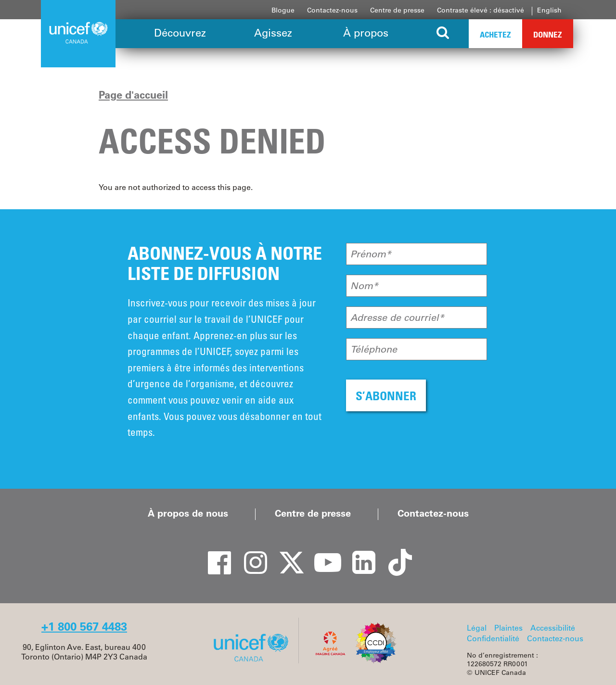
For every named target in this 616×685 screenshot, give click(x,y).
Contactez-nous (332, 10)
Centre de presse (397, 10)
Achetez (495, 34)
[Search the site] (443, 34)
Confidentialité (493, 638)
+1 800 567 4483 (84, 627)
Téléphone (374, 349)
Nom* (364, 286)
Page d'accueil (133, 95)
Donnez (548, 34)
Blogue (283, 10)
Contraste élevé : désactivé (481, 10)
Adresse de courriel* (397, 317)
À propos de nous (188, 513)
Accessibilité (553, 628)
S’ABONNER (386, 396)
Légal (477, 628)
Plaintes (508, 628)
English (549, 10)
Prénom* (371, 254)
